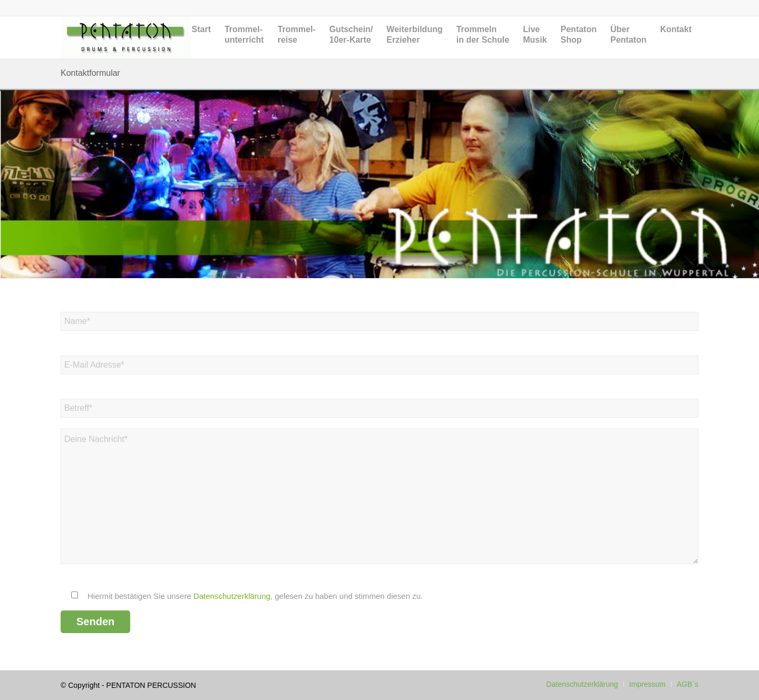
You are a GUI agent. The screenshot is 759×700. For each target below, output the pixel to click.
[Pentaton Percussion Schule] (126, 37)
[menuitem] (201, 45)
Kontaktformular (90, 73)
